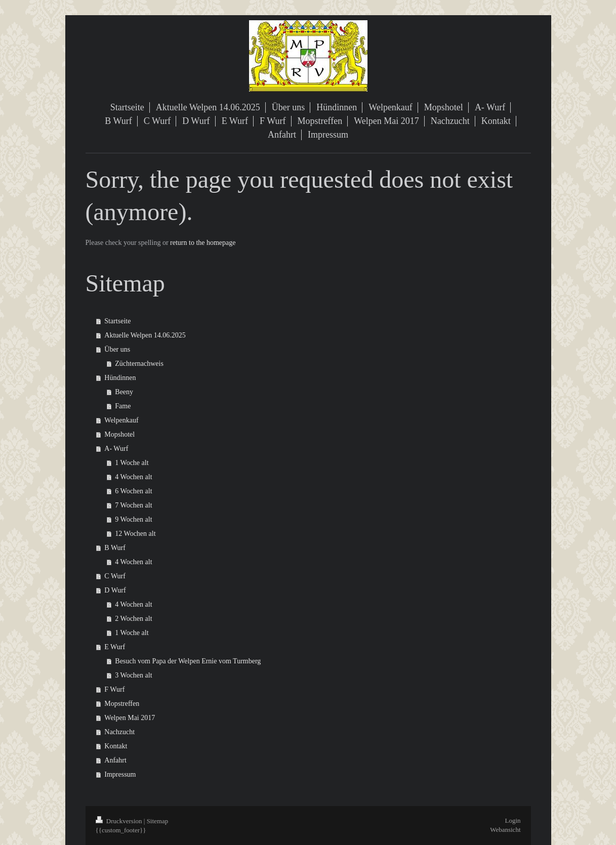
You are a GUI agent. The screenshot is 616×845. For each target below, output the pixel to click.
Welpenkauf (121, 420)
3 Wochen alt (133, 675)
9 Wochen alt (133, 519)
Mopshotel (119, 434)
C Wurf (115, 576)
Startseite (117, 321)
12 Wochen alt (135, 534)
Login (512, 820)
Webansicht (505, 830)
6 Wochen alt (133, 491)
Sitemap (158, 821)
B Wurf (115, 548)
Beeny (124, 392)
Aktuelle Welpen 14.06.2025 (145, 335)
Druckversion (120, 821)
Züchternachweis (139, 364)
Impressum (120, 774)
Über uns (117, 349)
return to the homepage (203, 243)
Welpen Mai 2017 (130, 718)
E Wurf (115, 647)
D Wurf (115, 590)
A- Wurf (116, 449)
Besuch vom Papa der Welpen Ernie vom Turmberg (188, 661)
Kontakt (116, 746)
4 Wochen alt (133, 477)
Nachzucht (119, 732)
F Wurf (114, 689)
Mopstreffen (122, 704)
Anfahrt (115, 760)
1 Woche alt (132, 463)
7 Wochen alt (133, 505)
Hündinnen (120, 378)
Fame (123, 406)
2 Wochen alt (133, 619)
